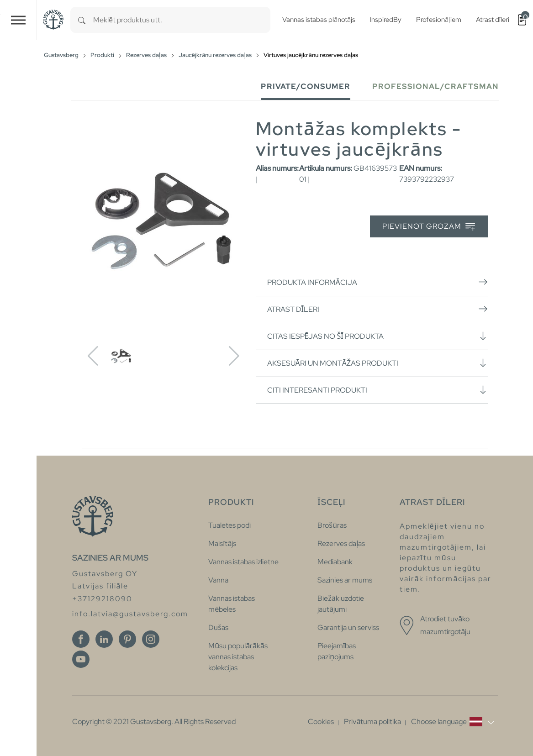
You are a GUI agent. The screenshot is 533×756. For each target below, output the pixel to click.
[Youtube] (81, 659)
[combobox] (182, 20)
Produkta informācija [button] (377, 282)
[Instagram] (151, 639)
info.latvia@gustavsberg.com (130, 614)
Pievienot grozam (429, 227)
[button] (452, 722)
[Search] (82, 20)
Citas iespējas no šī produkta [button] (377, 336)
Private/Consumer (306, 87)
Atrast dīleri (377, 309)
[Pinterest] (127, 639)
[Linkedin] (104, 639)
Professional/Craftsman (435, 87)
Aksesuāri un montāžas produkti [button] (377, 363)
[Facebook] (81, 639)
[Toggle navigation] (18, 20)
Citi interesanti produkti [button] (377, 390)
